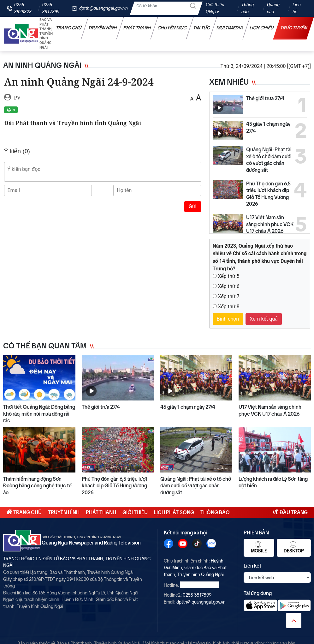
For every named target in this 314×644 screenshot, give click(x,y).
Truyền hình (103, 28)
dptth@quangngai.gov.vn (104, 8)
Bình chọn (228, 319)
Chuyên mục (172, 28)
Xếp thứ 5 (228, 276)
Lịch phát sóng (174, 512)
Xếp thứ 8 (228, 307)
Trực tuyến (294, 28)
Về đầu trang (290, 512)
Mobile (259, 547)
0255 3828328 (23, 8)
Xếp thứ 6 (228, 286)
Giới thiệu (135, 512)
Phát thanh (137, 28)
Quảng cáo (273, 8)
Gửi (193, 206)
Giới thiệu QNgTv (215, 8)
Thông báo (248, 8)
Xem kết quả (264, 319)
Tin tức (202, 28)
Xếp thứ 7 (228, 296)
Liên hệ (297, 8)
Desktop (294, 547)
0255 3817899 (51, 8)
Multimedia (230, 28)
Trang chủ (69, 28)
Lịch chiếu (262, 28)
